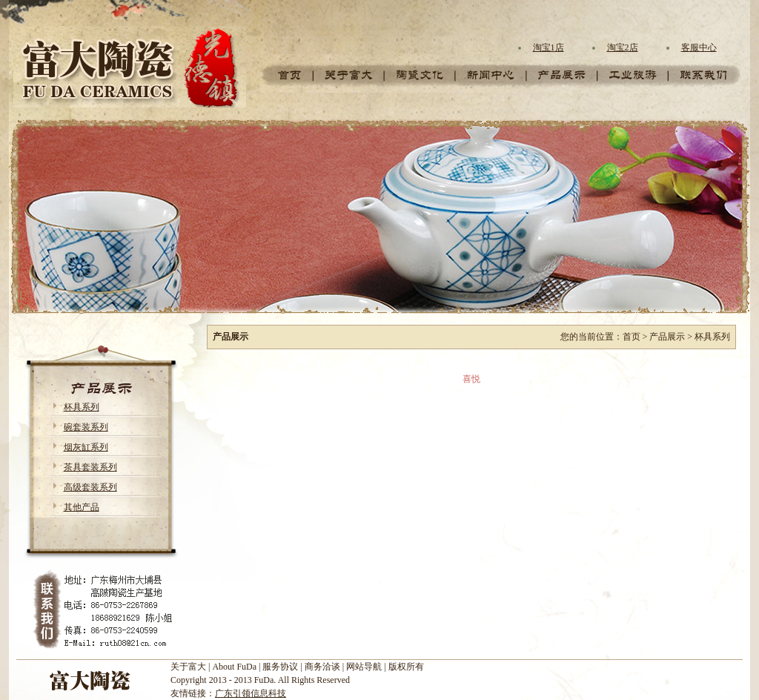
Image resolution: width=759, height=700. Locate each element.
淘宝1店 (548, 47)
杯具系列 (82, 407)
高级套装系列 (90, 487)
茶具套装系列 (90, 467)
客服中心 (699, 47)
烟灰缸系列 (86, 447)
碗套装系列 (86, 427)
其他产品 (82, 507)
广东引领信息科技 (251, 693)
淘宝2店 (623, 47)
